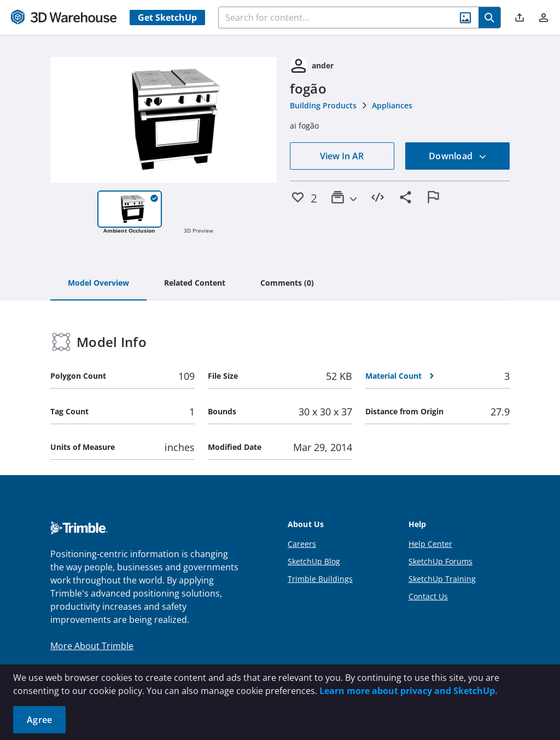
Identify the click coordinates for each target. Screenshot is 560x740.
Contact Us (428, 596)
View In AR (342, 156)
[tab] (98, 284)
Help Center (430, 544)
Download (458, 156)
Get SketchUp (167, 18)
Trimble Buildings (320, 579)
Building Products (323, 105)
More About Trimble (92, 646)
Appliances (392, 105)
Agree (39, 720)
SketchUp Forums (441, 561)
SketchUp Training (442, 579)
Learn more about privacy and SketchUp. (409, 691)
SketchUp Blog (314, 561)
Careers (302, 544)
